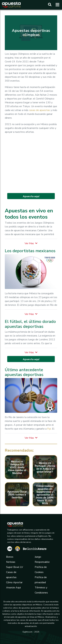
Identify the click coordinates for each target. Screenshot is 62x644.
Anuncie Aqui (13, 588)
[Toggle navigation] (56, 5)
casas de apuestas (40, 110)
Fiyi (49, 429)
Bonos (10, 557)
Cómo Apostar (14, 582)
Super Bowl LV (15, 567)
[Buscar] (50, 5)
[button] (31, 243)
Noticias (11, 562)
